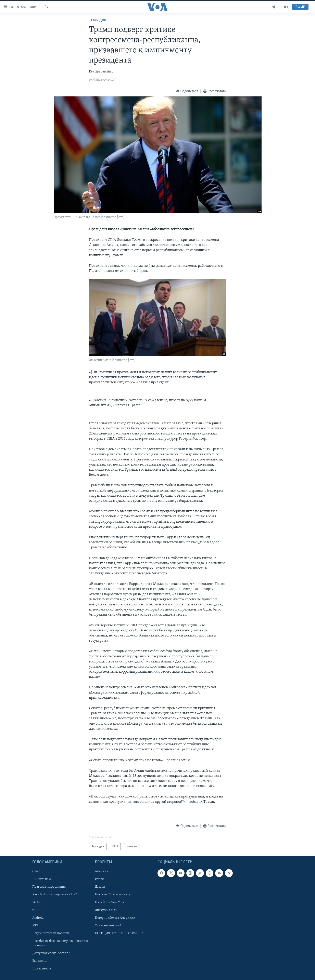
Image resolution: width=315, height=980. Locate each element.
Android (38, 918)
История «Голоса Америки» (115, 918)
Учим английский (108, 926)
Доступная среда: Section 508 (53, 953)
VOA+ (36, 902)
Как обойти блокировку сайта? (54, 895)
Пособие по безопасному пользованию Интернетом (60, 943)
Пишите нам (42, 879)
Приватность (42, 969)
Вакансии (40, 961)
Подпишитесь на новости (51, 933)
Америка (102, 871)
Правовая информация (49, 887)
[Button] (187, 91)
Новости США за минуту (112, 895)
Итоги (99, 879)
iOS (35, 910)
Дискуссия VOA (106, 910)
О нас (36, 871)
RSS (35, 926)
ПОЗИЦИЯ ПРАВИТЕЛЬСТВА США (119, 933)
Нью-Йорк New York (110, 902)
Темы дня (98, 20)
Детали (100, 887)
